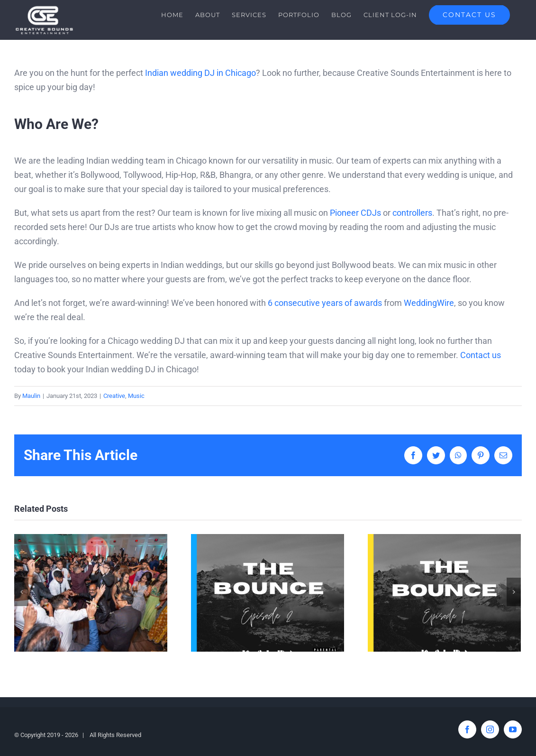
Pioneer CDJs (355, 213)
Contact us (481, 355)
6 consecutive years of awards (325, 303)
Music (136, 396)
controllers (412, 213)
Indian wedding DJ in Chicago (200, 73)
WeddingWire (429, 303)
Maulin (31, 396)
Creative (114, 396)
